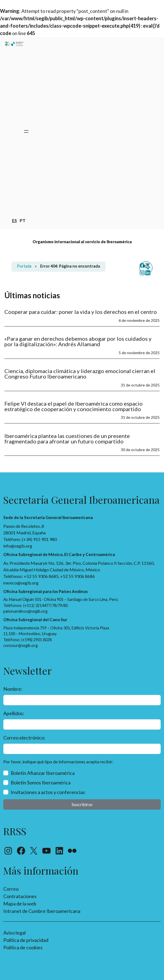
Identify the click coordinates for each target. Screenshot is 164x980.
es (14, 220)
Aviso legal (14, 933)
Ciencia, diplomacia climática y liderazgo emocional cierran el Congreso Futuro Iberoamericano (80, 374)
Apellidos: (14, 713)
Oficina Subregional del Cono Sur (35, 620)
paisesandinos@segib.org (25, 611)
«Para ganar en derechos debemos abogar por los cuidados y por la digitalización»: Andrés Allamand (78, 341)
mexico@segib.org (21, 583)
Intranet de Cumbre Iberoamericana (42, 911)
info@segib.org (18, 546)
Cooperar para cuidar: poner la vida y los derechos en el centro (81, 312)
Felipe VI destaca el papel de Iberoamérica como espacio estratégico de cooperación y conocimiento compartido (74, 406)
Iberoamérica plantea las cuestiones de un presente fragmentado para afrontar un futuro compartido (67, 439)
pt (23, 220)
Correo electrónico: (24, 738)
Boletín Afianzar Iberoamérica (43, 773)
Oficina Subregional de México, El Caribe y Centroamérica (59, 554)
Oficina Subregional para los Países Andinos (46, 591)
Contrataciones (20, 896)
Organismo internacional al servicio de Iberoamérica (82, 242)
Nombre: (13, 689)
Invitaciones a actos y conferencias (48, 792)
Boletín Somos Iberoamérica (41, 783)
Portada (24, 266)
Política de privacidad (26, 940)
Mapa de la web (20, 904)
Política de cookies (23, 947)
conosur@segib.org (20, 645)
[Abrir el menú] (26, 131)
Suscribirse (82, 804)
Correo (11, 889)
